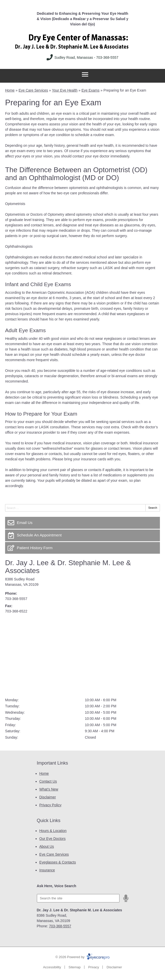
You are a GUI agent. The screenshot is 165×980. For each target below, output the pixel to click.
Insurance (47, 870)
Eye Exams (90, 90)
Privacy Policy (50, 805)
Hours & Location (53, 831)
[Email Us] (82, 523)
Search (153, 508)
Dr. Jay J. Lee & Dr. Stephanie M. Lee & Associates (68, 567)
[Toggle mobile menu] (85, 74)
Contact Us (48, 781)
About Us (47, 846)
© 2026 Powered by (82, 957)
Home (10, 90)
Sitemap (75, 967)
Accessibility (52, 967)
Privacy (94, 967)
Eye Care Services (33, 90)
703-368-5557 (16, 599)
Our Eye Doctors (52, 839)
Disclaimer (48, 797)
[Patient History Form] (82, 548)
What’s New (49, 789)
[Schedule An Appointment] (82, 535)
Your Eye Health (65, 90)
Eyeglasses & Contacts (58, 862)
